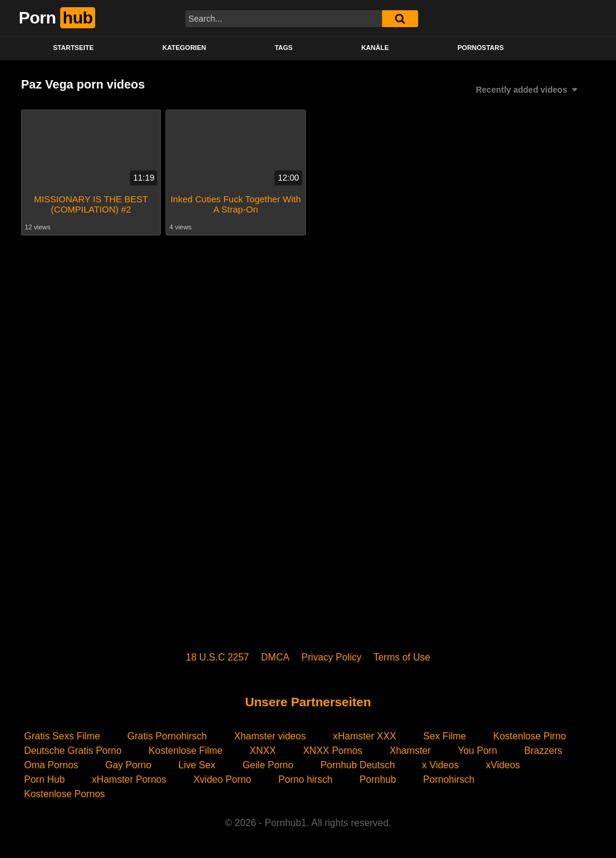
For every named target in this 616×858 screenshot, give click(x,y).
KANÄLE (375, 48)
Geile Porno (268, 765)
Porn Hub (45, 779)
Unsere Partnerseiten (308, 702)
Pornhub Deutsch (358, 765)
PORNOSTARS (481, 48)
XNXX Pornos (333, 751)
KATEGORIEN (185, 48)
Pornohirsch (449, 779)
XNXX (263, 751)
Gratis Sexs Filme (62, 736)
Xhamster (410, 751)
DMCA (275, 657)
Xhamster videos (270, 736)
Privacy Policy (332, 657)
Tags (284, 48)
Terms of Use (402, 657)
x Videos (440, 765)
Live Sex (197, 765)
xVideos (503, 765)
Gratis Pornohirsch (167, 736)
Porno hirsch (305, 779)
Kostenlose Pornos (64, 794)
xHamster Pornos (129, 779)
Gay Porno (128, 765)
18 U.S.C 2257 (218, 657)
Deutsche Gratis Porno (73, 751)
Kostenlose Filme (186, 751)
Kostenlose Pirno (530, 736)
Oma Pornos (51, 765)
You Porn (477, 751)
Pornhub (378, 779)
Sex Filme (445, 736)
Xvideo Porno (222, 779)
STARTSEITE (73, 48)
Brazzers (543, 751)
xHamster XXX (365, 736)
